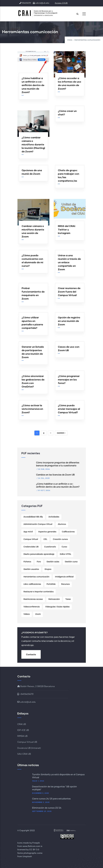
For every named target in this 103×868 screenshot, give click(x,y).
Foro (39, 562)
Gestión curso (71, 562)
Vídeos (27, 614)
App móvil (28, 532)
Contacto (31, 654)
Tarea (68, 599)
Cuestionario (50, 547)
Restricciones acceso (33, 599)
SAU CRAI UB (24, 754)
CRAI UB (22, 724)
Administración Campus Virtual (38, 524)
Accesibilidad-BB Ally (33, 517)
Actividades (54, 517)
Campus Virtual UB (27, 742)
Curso (64, 547)
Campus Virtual (31, 539)
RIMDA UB (22, 736)
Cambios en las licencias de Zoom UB (55, 475)
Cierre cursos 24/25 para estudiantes (51, 799)
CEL (45, 539)
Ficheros (27, 562)
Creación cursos (60, 539)
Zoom (38, 614)
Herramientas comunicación (36, 577)
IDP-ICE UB (23, 730)
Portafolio (51, 584)
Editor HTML (66, 554)
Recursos (65, 584)
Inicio (70, 40)
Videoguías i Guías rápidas (57, 607)
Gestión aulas (53, 562)
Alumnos (62, 524)
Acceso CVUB (61, 3)
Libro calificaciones (32, 584)
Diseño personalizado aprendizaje (39, 554)
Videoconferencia (32, 607)
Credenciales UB (31, 547)
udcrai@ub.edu (27, 702)
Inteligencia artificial (64, 577)
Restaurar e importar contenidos (39, 592)
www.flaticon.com (31, 846)
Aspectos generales (47, 532)
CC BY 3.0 (34, 850)
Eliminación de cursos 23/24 (47, 808)
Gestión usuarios (31, 569)
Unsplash (27, 857)
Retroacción (54, 599)
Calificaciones (68, 532)
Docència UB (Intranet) (29, 748)
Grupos (48, 569)
